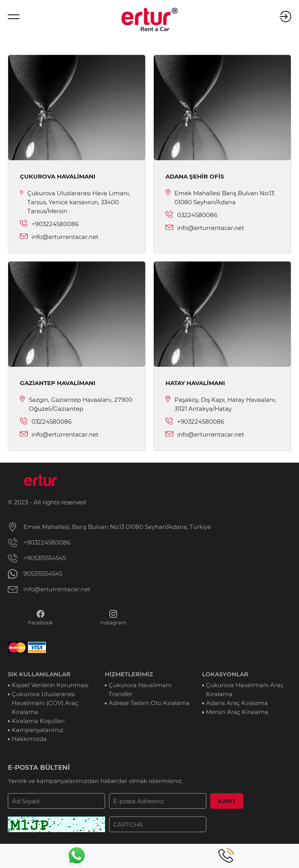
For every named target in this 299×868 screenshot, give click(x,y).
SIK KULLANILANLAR (39, 674)
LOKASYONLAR (225, 674)
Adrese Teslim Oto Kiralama (149, 703)
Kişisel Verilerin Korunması (50, 685)
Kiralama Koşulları (38, 721)
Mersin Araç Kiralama (237, 712)
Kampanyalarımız (38, 730)
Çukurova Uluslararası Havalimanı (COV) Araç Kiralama (45, 703)
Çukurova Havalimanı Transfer (140, 689)
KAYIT (227, 801)
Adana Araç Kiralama (237, 703)
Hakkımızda (29, 739)
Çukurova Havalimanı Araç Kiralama (245, 689)
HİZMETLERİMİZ (129, 674)
